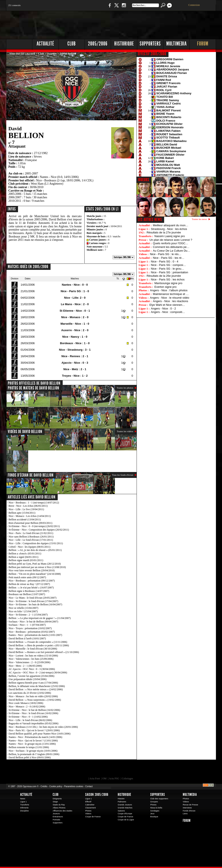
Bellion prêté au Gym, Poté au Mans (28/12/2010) (35, 564)
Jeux (152, 814)
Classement (91, 808)
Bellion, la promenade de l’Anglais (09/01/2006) (34, 754)
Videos (88, 814)
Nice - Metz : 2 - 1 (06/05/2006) (25, 666)
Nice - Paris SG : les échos (168, 279)
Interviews (187, 808)
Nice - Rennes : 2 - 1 (75, 356)
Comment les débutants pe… (171, 247)
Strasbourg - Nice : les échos (169, 229)
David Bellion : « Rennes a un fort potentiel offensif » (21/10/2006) (44, 652)
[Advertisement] (137, 24)
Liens (185, 814)
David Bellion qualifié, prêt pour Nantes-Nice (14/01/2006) (40, 734)
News (23, 799)
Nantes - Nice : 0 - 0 (75, 285)
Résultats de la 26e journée (164, 276)
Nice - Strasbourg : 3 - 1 (75, 350)
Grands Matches (125, 808)
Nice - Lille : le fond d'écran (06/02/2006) (30, 720)
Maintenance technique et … (171, 294)
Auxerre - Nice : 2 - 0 (75, 330)
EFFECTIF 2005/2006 (152, 54)
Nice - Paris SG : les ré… (169, 258)
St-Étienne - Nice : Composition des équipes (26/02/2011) (39, 530)
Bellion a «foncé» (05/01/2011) (25, 554)
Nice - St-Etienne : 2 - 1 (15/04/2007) (28, 615)
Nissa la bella (156, 808)
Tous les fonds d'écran (123, 475)
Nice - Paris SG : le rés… (166, 254)
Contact (89, 786)
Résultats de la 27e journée (164, 232)
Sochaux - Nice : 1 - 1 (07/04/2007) (27, 625)
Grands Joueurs (125, 805)
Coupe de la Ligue (126, 820)
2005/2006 (98, 44)
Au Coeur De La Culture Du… (171, 251)
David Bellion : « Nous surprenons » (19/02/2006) (35, 700)
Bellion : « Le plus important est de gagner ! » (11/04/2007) (40, 618)
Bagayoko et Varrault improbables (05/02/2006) (34, 723)
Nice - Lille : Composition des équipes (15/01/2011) (36, 543)
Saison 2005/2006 (97, 795)
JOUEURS (144, 180)
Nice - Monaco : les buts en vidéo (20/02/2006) (33, 696)
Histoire (121, 799)
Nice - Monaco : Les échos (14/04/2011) (30, 516)
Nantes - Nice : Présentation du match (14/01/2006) (36, 737)
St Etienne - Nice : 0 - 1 (75, 311)
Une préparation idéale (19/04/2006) (28, 679)
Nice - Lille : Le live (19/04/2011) (26, 509)
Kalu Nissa (171, 769)
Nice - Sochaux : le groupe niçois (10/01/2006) (33, 751)
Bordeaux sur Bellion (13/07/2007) (27, 594)
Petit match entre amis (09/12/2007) (27, 577)
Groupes (154, 802)
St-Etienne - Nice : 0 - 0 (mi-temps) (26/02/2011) (34, 526)
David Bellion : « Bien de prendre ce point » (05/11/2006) (39, 645)
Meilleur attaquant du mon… (171, 225)
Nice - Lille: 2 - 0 (75, 298)
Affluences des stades (62, 811)
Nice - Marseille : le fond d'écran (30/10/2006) (33, 649)
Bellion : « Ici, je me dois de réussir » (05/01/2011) (35, 550)
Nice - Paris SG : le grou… (167, 269)
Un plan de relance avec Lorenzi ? (171, 240)
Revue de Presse (190, 805)
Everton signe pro (165, 287)
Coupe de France (93, 817)
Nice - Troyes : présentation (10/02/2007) (30, 628)
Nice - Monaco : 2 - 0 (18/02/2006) (27, 707)
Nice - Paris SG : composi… (168, 265)
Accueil (31, 54)
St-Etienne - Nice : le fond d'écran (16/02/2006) (33, 713)
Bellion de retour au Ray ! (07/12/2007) (29, 584)
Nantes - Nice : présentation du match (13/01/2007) (35, 635)
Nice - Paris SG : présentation (170, 272)
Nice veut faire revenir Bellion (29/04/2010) (32, 570)
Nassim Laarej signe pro (170, 236)
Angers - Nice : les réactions (171, 301)
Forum (203, 44)
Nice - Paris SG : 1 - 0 (75, 291)
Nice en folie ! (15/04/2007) (23, 611)
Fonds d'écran (189, 811)
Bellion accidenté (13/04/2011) (25, 519)
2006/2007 (15, 197)
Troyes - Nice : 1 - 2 (75, 376)
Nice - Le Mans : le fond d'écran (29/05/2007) (33, 598)
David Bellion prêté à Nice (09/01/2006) (30, 757)
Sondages (155, 811)
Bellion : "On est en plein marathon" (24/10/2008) (35, 574)
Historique (124, 44)
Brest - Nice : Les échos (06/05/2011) (28, 506)
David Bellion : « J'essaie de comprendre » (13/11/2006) (38, 642)
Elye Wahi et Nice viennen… (167, 305)
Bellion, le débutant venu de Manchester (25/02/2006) (37, 686)
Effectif (88, 802)
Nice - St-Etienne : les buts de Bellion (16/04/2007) (35, 604)
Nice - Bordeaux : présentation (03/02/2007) (32, 632)
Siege (55, 802)
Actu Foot (95, 778)
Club (72, 44)
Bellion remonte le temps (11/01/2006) (29, 747)
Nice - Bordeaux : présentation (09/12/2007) (32, 581)
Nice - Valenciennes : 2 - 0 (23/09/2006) (30, 662)
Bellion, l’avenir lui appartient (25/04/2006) (32, 676)
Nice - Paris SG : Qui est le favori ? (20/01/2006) (34, 730)
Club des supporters (159, 799)
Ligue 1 (23, 802)
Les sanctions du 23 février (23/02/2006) (30, 693)
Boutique (95, 7)
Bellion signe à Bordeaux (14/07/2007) (29, 591)
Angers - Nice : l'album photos (169, 290)
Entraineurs (58, 817)
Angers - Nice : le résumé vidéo (169, 298)
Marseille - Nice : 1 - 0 (75, 324)
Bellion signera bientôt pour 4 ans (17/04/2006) (33, 683)
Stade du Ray (59, 805)
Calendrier (90, 805)
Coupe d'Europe (125, 814)
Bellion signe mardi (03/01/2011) (26, 560)
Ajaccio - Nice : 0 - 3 (75, 363)
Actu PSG (114, 778)
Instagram (124, 7)
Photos (88, 811)
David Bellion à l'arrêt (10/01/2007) (27, 638)
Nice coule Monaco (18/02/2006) (26, 703)
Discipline (24, 811)
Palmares (122, 802)
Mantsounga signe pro (168, 283)
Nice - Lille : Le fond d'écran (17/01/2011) (31, 540)
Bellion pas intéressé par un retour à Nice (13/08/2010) (37, 567)
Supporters (150, 44)
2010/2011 (15, 201)
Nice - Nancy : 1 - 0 (75, 337)
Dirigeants (57, 799)
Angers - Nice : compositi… (168, 312)
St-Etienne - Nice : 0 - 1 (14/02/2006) (28, 717)
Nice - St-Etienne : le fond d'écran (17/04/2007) (33, 601)
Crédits (44, 786)
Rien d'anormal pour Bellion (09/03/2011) (31, 523)
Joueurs (52, 54)
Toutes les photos (125, 388)
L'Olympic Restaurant (113, 769)
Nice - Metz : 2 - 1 (75, 369)
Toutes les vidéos (125, 431)
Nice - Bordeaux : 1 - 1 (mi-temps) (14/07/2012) (34, 503)
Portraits (56, 820)
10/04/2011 (116, 226)
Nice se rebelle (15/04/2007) (24, 608)
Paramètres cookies (74, 786)
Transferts (25, 805)
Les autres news (150, 220)
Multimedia (176, 44)
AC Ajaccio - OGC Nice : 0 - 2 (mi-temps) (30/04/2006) (38, 673)
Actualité (45, 44)
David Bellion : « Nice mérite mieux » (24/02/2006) (36, 689)
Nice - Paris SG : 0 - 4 (165, 261)
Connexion (194, 5)
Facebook (109, 7)
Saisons (121, 811)
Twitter (116, 7)
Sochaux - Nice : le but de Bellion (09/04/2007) (33, 622)
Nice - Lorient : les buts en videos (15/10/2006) (33, 656)
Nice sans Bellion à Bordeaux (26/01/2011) (31, 537)
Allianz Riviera (59, 808)
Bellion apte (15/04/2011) (22, 513)
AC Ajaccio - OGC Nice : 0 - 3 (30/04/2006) (32, 669)
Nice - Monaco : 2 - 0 (75, 317)
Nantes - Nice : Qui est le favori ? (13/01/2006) (33, 741)
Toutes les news (199, 219)
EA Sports (56, 769)
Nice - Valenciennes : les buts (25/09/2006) (31, 659)
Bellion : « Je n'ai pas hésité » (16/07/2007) (31, 588)
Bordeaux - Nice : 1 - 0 (75, 343)
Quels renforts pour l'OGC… (171, 243)
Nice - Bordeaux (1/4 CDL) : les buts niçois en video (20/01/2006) (43, 727)
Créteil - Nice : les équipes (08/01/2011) (30, 547)
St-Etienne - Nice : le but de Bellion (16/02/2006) (34, 710)
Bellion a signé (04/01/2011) (24, 557)
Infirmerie (24, 808)
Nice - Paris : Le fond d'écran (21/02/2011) (31, 533)
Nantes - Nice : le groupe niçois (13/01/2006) (32, 744)
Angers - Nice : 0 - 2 (163, 309)
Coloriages (127, 778)
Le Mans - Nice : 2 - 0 (75, 304)
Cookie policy (56, 786)
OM (104, 778)
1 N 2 (79, 7)
